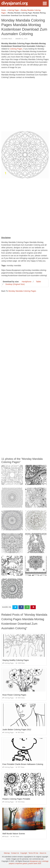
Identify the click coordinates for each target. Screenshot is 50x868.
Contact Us (15, 853)
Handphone (27, 282)
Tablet (38, 282)
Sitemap (7, 853)
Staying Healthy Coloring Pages (16, 660)
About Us (43, 853)
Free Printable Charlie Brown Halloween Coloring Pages (26, 764)
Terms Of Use (33, 853)
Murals (6, 837)
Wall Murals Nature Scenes (14, 834)
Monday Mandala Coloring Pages (22, 291)
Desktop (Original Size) (15, 284)
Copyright (24, 853)
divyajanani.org (15, 3)
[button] (45, 3)
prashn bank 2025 (35, 863)
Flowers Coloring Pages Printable (16, 799)
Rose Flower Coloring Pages (14, 695)
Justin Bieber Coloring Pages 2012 (17, 730)
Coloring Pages (7, 39)
